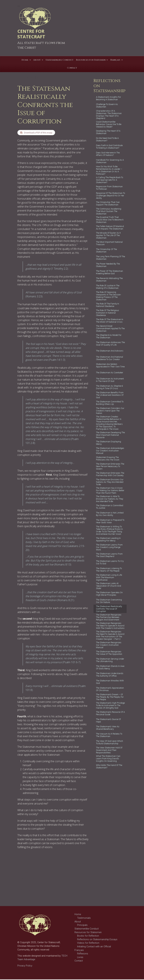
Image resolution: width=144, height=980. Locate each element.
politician (22, 876)
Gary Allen (53, 78)
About (78, 922)
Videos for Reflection (88, 944)
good (26, 873)
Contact (79, 961)
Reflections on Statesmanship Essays (97, 940)
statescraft (22, 879)
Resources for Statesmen (88, 933)
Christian (22, 869)
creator (42, 869)
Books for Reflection (88, 936)
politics (31, 876)
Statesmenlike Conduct (87, 929)
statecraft (40, 876)
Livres (80, 958)
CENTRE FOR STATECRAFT (31, 34)
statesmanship (24, 882)
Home (78, 915)
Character (43, 866)
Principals (82, 926)
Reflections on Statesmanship (27, 865)
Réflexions (83, 954)
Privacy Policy (25, 966)
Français (79, 951)
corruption (32, 869)
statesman (33, 879)
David (20, 873)
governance (35, 873)
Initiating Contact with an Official (94, 947)
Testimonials (84, 919)
